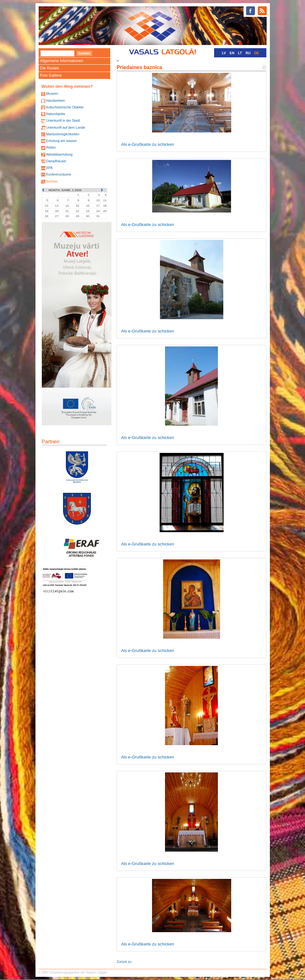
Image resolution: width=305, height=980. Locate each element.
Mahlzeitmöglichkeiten (63, 134)
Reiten (51, 147)
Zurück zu (124, 962)
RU (248, 53)
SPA (49, 168)
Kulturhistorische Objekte (65, 107)
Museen (52, 93)
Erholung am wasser (61, 141)
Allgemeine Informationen (62, 61)
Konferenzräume (58, 174)
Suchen (52, 181)
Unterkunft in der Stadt (63, 120)
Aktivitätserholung (59, 154)
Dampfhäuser (56, 161)
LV (224, 53)
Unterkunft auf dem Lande (65, 127)
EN (232, 53)
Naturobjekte (55, 114)
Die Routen (50, 68)
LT (240, 53)
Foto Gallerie (51, 75)
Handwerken (55, 100)
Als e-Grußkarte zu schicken (147, 144)
